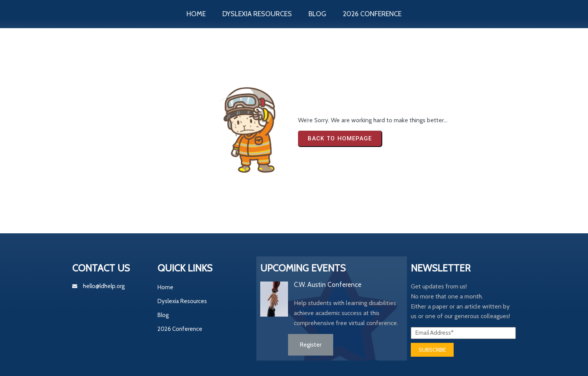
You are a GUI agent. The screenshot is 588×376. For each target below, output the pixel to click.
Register (311, 345)
